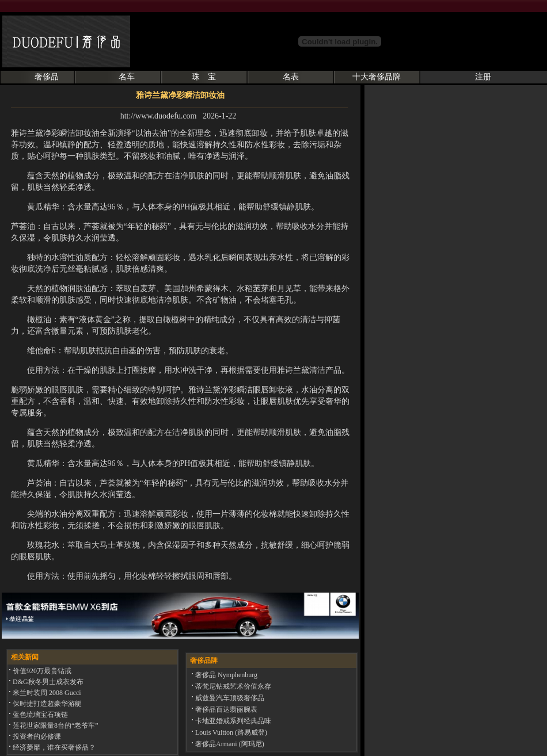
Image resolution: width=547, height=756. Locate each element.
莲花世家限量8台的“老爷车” (55, 726)
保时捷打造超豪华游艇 (46, 704)
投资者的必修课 (36, 736)
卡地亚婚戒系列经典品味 (232, 721)
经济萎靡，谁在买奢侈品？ (53, 747)
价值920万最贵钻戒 (41, 671)
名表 (291, 77)
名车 (127, 77)
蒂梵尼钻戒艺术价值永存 (232, 686)
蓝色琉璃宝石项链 (39, 715)
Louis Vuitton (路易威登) (230, 732)
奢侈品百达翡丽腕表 (225, 709)
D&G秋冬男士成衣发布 (47, 682)
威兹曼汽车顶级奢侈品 (229, 698)
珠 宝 (204, 77)
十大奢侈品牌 (377, 77)
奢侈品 (47, 77)
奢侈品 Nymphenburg (225, 675)
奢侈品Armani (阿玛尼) (229, 744)
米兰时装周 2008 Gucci (46, 693)
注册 (483, 77)
